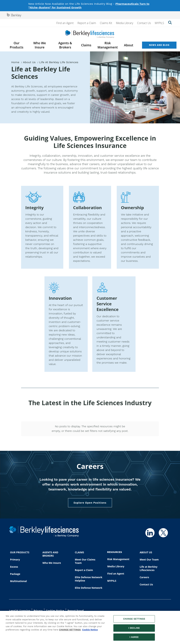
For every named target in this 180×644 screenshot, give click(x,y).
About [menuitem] (129, 45)
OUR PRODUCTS (20, 552)
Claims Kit (106, 23)
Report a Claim (87, 23)
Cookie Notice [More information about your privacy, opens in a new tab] (90, 631)
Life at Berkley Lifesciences (148, 568)
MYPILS (159, 23)
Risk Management (118, 559)
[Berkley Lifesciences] (90, 34)
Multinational (18, 581)
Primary (15, 560)
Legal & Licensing (20, 611)
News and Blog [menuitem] (159, 45)
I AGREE (134, 639)
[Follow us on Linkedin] (150, 533)
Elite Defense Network (89, 588)
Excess (14, 567)
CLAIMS (79, 552)
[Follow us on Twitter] (163, 533)
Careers (144, 577)
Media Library (125, 23)
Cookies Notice (55, 611)
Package (15, 574)
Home (15, 62)
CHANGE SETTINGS (70, 631)
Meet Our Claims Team (85, 561)
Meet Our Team (149, 560)
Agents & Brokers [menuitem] (65, 45)
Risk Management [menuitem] (108, 45)
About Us (29, 62)
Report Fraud (76, 611)
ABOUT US (146, 552)
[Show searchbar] (170, 23)
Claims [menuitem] (86, 45)
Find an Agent (65, 23)
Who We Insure (52, 563)
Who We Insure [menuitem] (40, 45)
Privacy (38, 611)
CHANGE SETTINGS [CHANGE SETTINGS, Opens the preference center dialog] (134, 621)
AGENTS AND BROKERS (50, 554)
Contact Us (144, 23)
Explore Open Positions (90, 503)
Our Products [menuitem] (16, 45)
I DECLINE (134, 630)
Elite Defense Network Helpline (89, 579)
